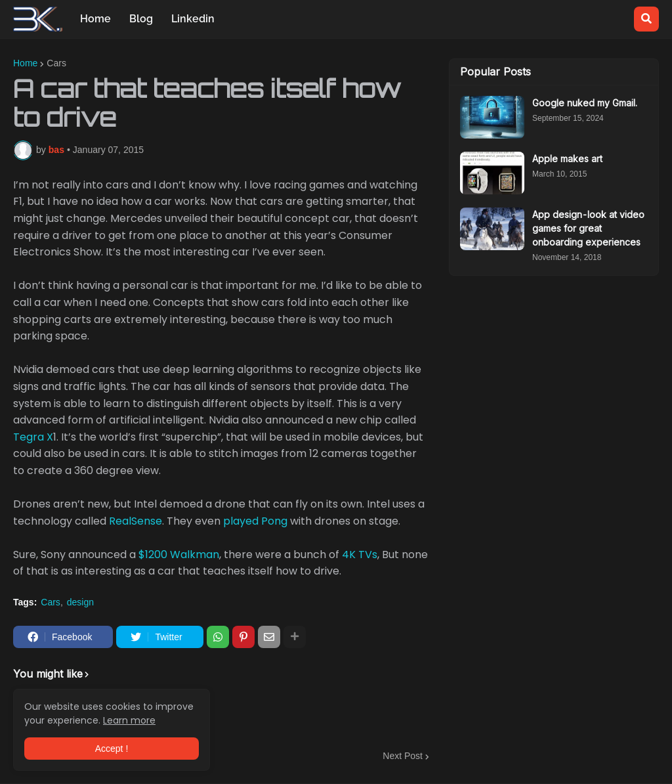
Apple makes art (567, 159)
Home (25, 63)
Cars (56, 63)
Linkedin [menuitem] (193, 19)
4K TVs (360, 555)
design (80, 602)
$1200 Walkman (179, 555)
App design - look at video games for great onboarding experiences (588, 228)
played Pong (255, 521)
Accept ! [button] (112, 749)
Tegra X (33, 437)
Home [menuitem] (95, 19)
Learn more (129, 720)
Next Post (403, 756)
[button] (646, 19)
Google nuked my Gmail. (585, 103)
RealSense (136, 521)
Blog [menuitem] (141, 19)
